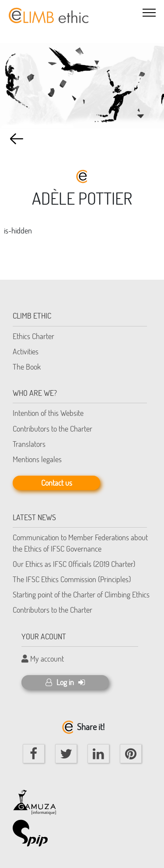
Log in (65, 682)
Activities (26, 351)
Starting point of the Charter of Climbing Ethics (81, 594)
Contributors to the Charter (52, 429)
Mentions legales (37, 459)
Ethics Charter (33, 336)
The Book (27, 367)
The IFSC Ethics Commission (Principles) (72, 579)
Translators (29, 444)
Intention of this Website (48, 413)
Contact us (57, 483)
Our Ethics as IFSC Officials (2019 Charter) (74, 564)
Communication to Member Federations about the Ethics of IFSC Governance (80, 543)
